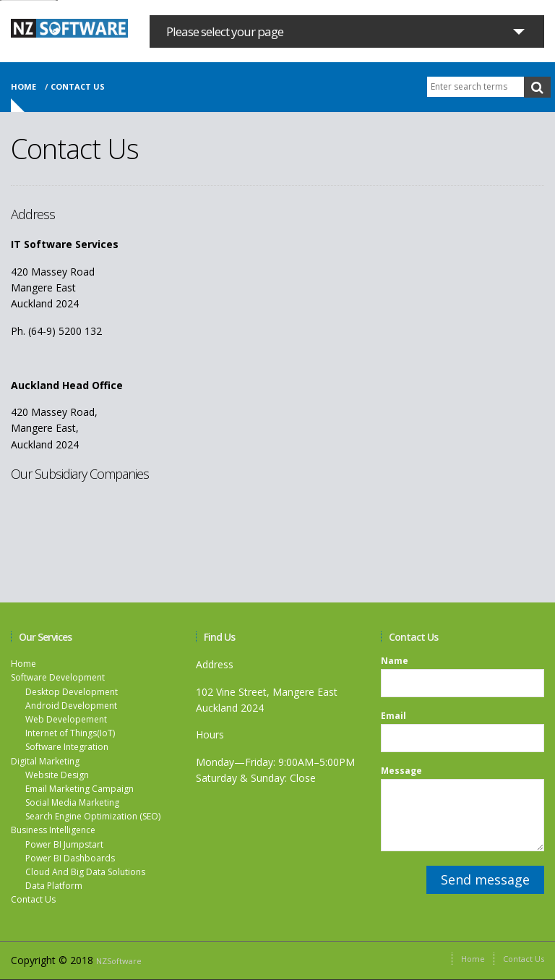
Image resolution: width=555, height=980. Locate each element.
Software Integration (67, 747)
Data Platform (54, 886)
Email (393, 716)
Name (395, 661)
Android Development (71, 706)
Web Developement (66, 719)
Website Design (57, 775)
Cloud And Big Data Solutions (85, 872)
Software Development (58, 677)
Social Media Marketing (72, 802)
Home (23, 86)
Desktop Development (72, 692)
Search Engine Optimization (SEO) (93, 816)
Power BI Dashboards (70, 858)
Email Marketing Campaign (79, 789)
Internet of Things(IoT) (70, 733)
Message (401, 771)
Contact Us (33, 899)
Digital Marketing (45, 761)
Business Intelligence (53, 830)
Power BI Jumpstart (64, 844)
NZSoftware (119, 961)
